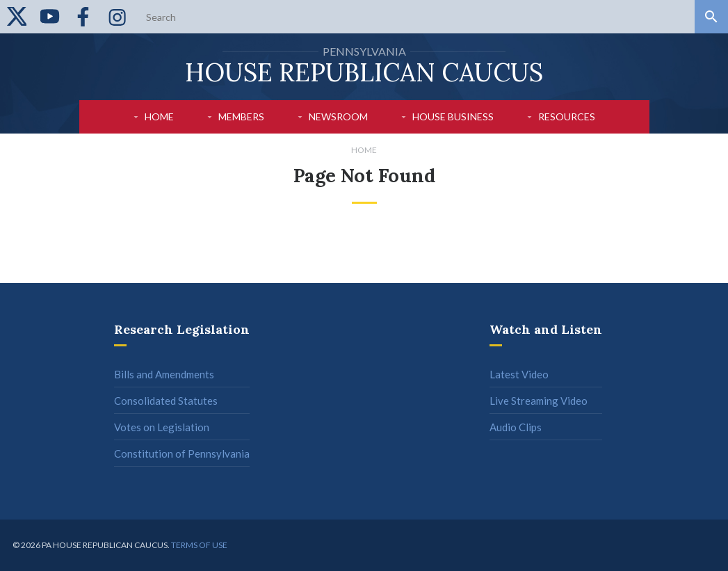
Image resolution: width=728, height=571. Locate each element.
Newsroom (338, 116)
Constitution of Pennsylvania (182, 453)
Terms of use (199, 545)
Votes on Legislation (162, 427)
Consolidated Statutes (166, 401)
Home (159, 116)
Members (241, 116)
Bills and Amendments (164, 374)
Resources (567, 116)
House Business (453, 116)
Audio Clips (516, 427)
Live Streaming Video (539, 401)
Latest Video (519, 374)
